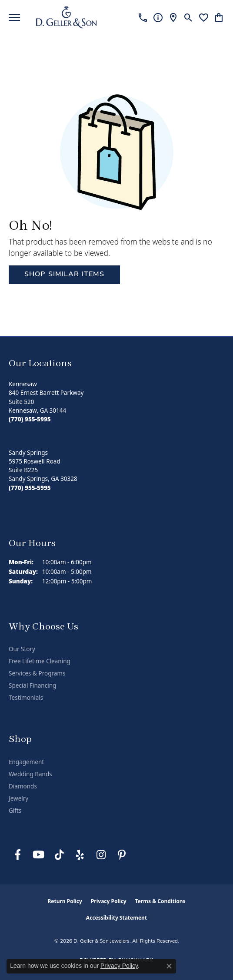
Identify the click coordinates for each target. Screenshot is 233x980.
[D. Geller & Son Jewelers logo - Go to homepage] (66, 17)
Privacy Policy (109, 901)
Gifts (15, 811)
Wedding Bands (30, 774)
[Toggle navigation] (14, 17)
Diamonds (23, 786)
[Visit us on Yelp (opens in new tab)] (80, 855)
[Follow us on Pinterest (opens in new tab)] (122, 855)
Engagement (26, 762)
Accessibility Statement (116, 918)
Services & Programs (37, 673)
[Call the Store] (30, 419)
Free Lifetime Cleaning (40, 661)
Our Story (22, 649)
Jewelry (18, 798)
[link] (143, 17)
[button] (188, 17)
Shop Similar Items (64, 275)
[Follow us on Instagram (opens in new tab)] (101, 855)
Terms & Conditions (160, 901)
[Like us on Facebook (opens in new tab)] (17, 855)
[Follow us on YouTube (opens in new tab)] (38, 855)
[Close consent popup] (169, 966)
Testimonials (26, 698)
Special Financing (32, 685)
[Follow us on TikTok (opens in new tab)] (59, 855)
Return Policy (65, 901)
